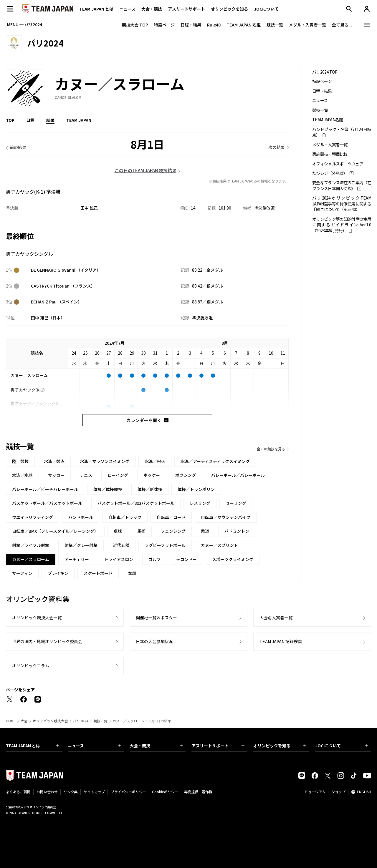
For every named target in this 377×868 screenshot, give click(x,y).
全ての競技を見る (271, 449)
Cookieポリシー (165, 792)
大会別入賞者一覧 (276, 618)
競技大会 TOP (135, 25)
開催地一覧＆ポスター (156, 618)
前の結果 (18, 147)
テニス (86, 475)
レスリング (200, 503)
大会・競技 (156, 746)
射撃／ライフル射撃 (31, 545)
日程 (30, 120)
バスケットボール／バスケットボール (47, 503)
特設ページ (164, 25)
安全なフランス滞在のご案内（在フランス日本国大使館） (342, 185)
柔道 (205, 531)
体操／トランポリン (196, 489)
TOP (10, 120)
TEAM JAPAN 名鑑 (244, 25)
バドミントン (237, 531)
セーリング (236, 503)
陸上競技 (20, 461)
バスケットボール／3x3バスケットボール (136, 503)
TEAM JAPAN (79, 120)
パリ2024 (81, 721)
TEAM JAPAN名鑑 (328, 120)
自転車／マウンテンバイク (226, 517)
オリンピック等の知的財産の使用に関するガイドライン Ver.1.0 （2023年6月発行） (342, 225)
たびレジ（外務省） (330, 173)
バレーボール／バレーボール (238, 475)
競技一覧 (275, 25)
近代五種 (121, 545)
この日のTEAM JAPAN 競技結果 (145, 170)
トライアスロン (119, 559)
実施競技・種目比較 (330, 154)
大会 (24, 721)
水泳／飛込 (155, 461)
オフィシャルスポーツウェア (338, 164)
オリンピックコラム (31, 665)
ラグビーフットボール (165, 545)
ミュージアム (315, 792)
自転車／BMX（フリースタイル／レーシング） (55, 531)
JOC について (342, 746)
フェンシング (173, 531)
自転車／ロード (171, 517)
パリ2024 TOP (325, 72)
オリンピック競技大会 (50, 721)
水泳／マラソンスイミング (105, 461)
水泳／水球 (22, 475)
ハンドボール (81, 517)
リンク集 (71, 792)
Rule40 (214, 25)
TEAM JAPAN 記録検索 (281, 641)
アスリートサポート (186, 9)
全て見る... (342, 25)
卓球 (118, 531)
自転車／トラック (125, 517)
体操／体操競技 (108, 489)
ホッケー (152, 475)
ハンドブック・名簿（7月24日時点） (342, 132)
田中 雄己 (89, 208)
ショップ (338, 792)
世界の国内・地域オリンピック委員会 (47, 641)
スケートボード (98, 573)
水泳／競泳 (54, 461)
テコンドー (186, 559)
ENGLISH (364, 792)
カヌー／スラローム (128, 721)
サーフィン (22, 573)
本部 (132, 573)
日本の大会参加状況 (154, 641)
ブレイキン (58, 573)
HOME (11, 721)
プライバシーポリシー (128, 792)
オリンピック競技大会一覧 (37, 618)
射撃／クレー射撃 (81, 545)
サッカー (56, 475)
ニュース (127, 9)
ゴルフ (155, 559)
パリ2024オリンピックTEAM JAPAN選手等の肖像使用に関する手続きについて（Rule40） (342, 204)
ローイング (118, 475)
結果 (50, 120)
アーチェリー (77, 559)
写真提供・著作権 (198, 792)
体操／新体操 (150, 489)
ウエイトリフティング (33, 517)
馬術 (141, 531)
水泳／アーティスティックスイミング (215, 461)
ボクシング (186, 475)
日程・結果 (191, 25)
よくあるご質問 (18, 792)
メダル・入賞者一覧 (307, 25)
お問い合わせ (47, 792)
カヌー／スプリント (219, 545)
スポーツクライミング (233, 559)
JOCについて (266, 9)
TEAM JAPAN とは (32, 746)
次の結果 (277, 147)
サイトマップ (94, 792)
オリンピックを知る (229, 9)
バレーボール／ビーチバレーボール (45, 489)
